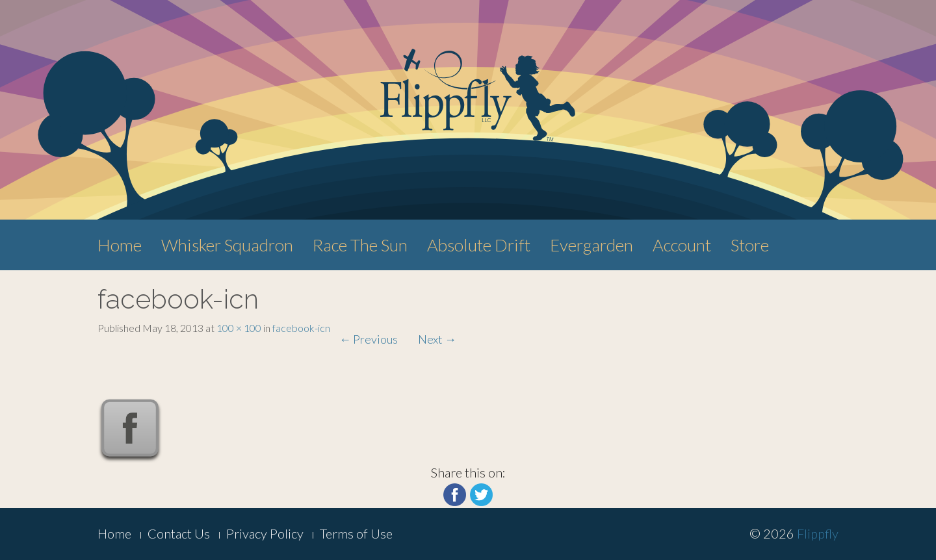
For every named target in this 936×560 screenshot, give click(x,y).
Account (682, 245)
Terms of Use (356, 533)
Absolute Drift (479, 245)
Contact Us (179, 533)
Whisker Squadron (227, 245)
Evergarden (591, 245)
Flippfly (818, 533)
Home (120, 245)
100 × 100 (239, 328)
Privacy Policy (265, 533)
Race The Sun (360, 245)
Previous (369, 339)
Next (437, 339)
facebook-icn (301, 328)
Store (750, 245)
